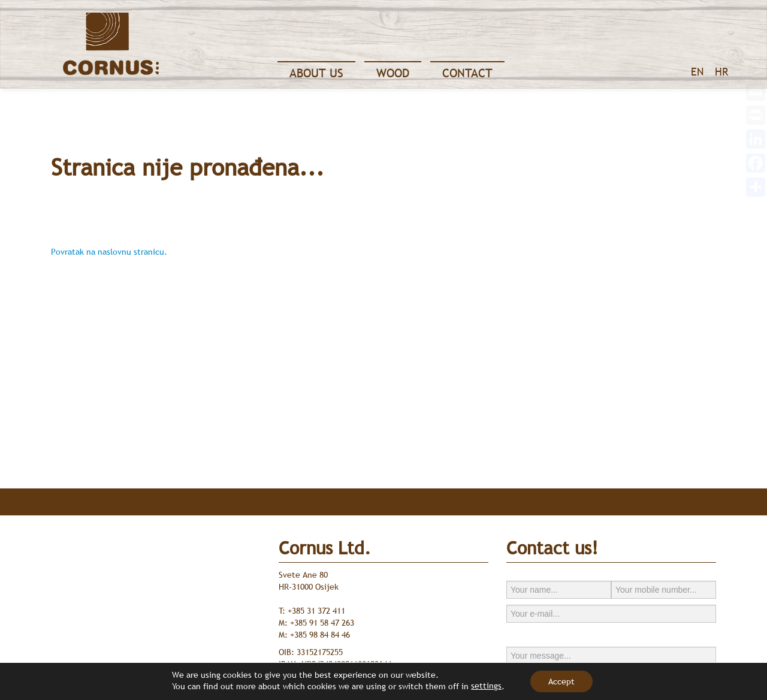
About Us (316, 73)
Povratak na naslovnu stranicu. (109, 252)
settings (486, 686)
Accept (561, 681)
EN (697, 72)
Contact (467, 73)
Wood (393, 73)
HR (721, 72)
